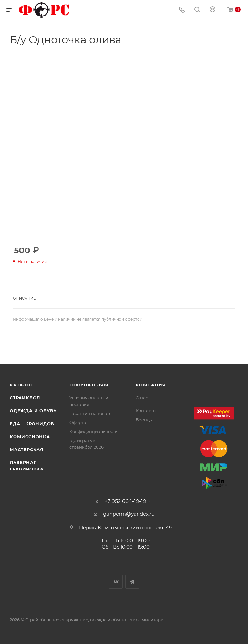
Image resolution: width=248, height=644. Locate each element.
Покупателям (89, 385)
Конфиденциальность (93, 431)
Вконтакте (116, 582)
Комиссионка (30, 437)
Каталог (21, 385)
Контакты (146, 411)
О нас (142, 398)
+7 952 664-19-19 (125, 501)
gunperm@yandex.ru (129, 514)
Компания (151, 385)
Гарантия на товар (90, 413)
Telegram (132, 582)
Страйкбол (25, 398)
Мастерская (27, 449)
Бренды (144, 420)
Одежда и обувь (33, 411)
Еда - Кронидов (32, 424)
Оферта (78, 422)
